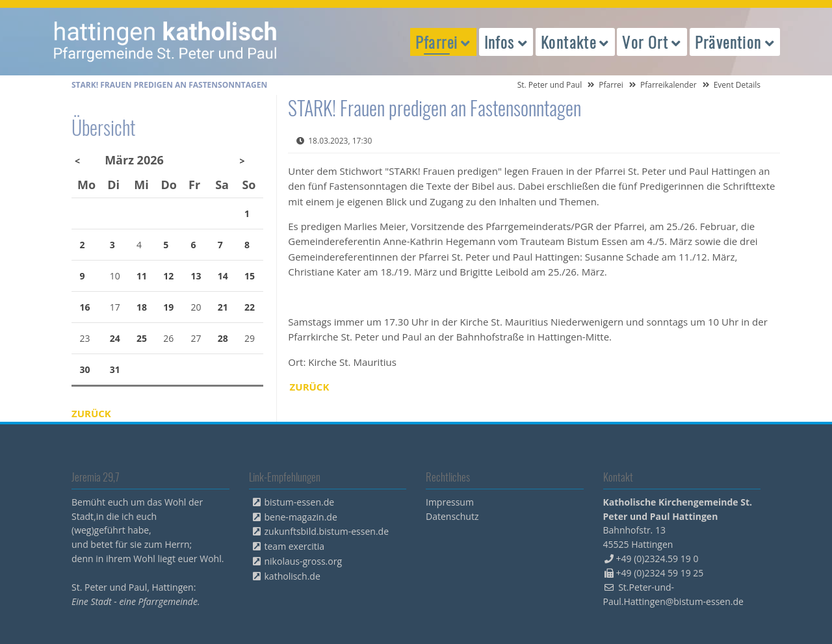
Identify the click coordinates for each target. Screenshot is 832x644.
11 (142, 276)
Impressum (450, 502)
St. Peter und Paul (550, 85)
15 (250, 276)
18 (142, 307)
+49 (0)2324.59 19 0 (657, 559)
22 (250, 307)
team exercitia (295, 546)
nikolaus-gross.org (304, 561)
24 (115, 338)
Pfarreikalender (669, 85)
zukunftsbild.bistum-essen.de (327, 531)
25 (142, 338)
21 (223, 307)
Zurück (310, 387)
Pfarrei (611, 85)
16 (85, 307)
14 (223, 276)
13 (196, 276)
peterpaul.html (166, 42)
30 (85, 369)
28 (223, 338)
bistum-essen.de (300, 502)
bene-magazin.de (301, 517)
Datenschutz (452, 516)
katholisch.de (292, 576)
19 (168, 307)
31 (115, 369)
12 (168, 276)
